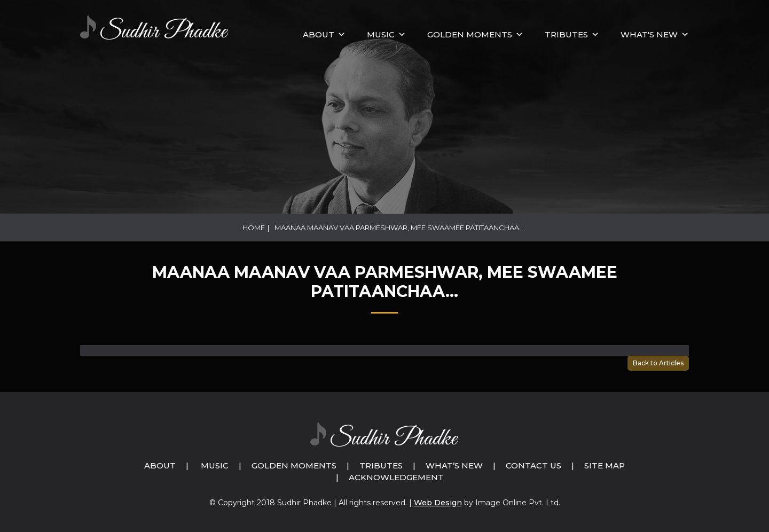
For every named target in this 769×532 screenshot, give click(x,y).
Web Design (438, 503)
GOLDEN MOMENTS (470, 34)
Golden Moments (294, 465)
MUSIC (381, 34)
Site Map (605, 465)
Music (215, 465)
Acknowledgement (396, 477)
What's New (649, 34)
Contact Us (533, 465)
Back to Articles (658, 363)
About (319, 34)
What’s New (454, 465)
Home (254, 228)
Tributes (566, 34)
